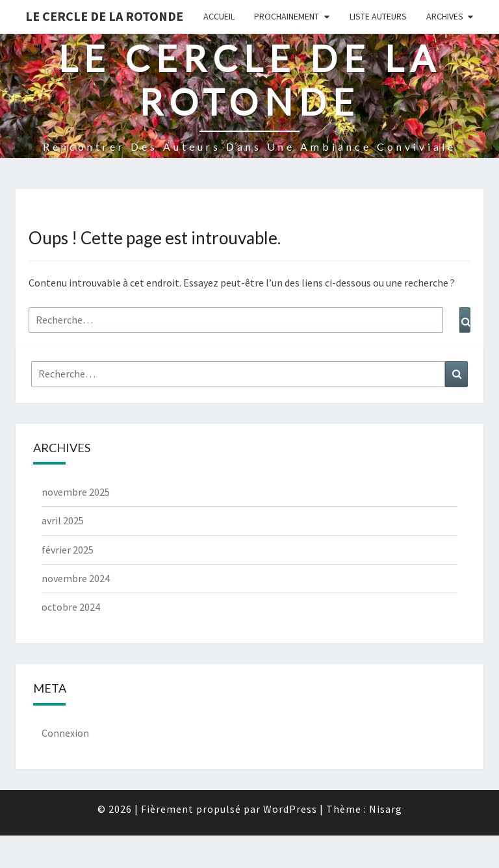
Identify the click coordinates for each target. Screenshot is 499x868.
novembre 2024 (76, 578)
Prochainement (287, 16)
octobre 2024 (71, 607)
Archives (445, 16)
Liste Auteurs (378, 16)
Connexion (65, 733)
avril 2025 (63, 520)
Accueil (219, 16)
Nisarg (386, 809)
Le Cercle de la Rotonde (104, 16)
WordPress (290, 809)
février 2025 (68, 550)
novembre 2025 (76, 492)
